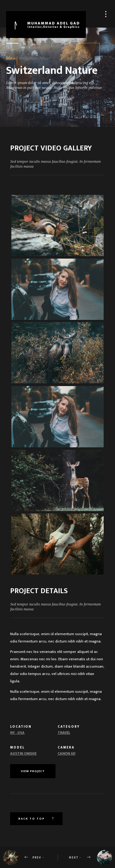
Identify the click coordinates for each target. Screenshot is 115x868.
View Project (33, 771)
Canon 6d (67, 753)
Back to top (36, 819)
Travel (64, 733)
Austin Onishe (23, 753)
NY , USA (17, 733)
